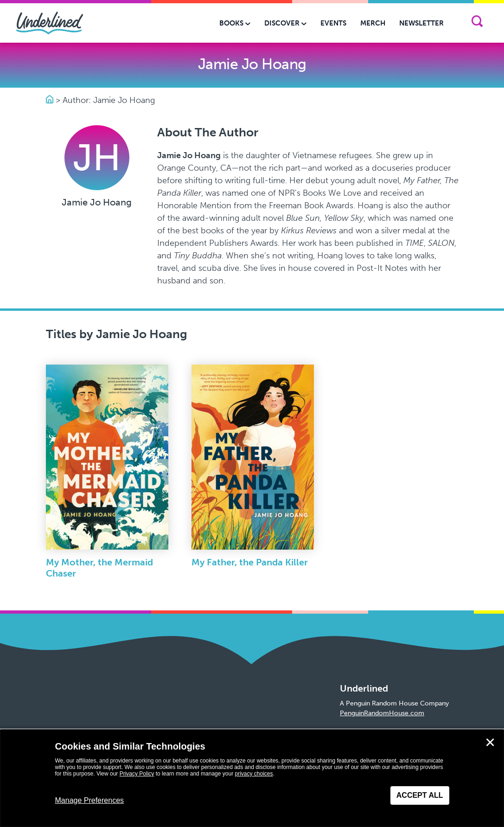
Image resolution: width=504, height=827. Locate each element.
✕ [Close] (490, 743)
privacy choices (254, 774)
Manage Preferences (90, 800)
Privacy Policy (137, 774)
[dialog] (252, 778)
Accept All (420, 795)
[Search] (477, 23)
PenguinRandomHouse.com (382, 713)
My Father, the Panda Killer (250, 562)
